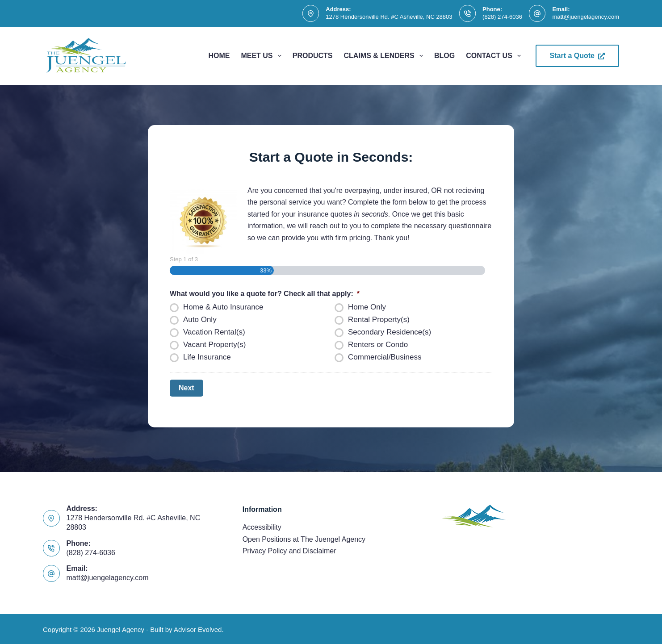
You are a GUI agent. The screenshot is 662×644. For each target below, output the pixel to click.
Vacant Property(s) (214, 345)
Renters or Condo (378, 345)
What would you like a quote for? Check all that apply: (265, 294)
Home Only (367, 307)
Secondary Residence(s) (390, 332)
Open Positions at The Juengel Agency (304, 538)
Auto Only (200, 320)
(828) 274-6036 (502, 17)
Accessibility (262, 526)
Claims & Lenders (385, 56)
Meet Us (263, 56)
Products (313, 56)
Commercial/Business (385, 357)
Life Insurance (207, 357)
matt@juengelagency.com (586, 17)
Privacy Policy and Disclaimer (289, 550)
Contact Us (495, 56)
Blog (444, 56)
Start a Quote (577, 56)
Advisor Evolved (198, 629)
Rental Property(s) (379, 320)
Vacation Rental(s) (214, 332)
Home (219, 56)
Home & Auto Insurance (223, 307)
